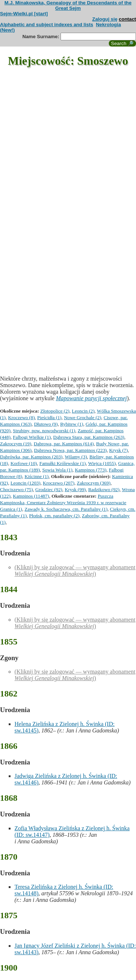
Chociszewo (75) (17, 489)
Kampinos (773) (90, 470)
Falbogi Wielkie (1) (32, 437)
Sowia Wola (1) (57, 470)
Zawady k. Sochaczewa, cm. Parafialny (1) (66, 509)
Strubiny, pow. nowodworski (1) (44, 431)
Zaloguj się (105, 19)
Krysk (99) (75, 489)
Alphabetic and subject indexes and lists (47, 25)
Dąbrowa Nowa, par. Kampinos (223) (71, 450)
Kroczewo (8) (21, 417)
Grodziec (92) (49, 489)
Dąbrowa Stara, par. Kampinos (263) (89, 437)
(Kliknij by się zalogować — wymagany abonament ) (75, 571)
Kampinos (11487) (31, 496)
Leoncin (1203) (26, 483)
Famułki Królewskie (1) (62, 463)
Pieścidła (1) (50, 417)
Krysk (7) (118, 450)
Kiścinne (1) (37, 476)
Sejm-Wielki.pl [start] (24, 14)
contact (127, 19)
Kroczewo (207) (59, 483)
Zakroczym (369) (94, 483)
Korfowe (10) (24, 463)
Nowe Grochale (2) (83, 417)
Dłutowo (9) (46, 424)
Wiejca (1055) (102, 463)
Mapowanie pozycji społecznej (91, 398)
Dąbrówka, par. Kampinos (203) (31, 457)
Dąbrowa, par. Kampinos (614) (64, 444)
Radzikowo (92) (104, 489)
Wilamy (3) (76, 457)
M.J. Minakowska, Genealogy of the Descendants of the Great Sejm (68, 5)
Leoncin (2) (83, 411)
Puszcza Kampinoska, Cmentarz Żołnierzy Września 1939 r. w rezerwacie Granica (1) (63, 503)
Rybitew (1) (72, 424)
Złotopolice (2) (55, 411)
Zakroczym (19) (16, 444)
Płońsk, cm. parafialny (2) (54, 516)
